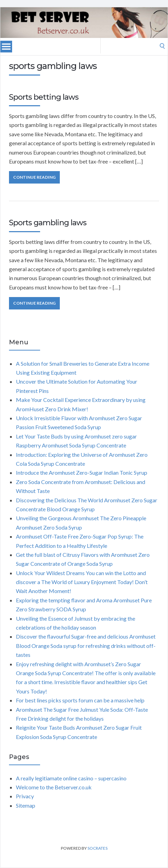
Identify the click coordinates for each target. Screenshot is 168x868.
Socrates (97, 848)
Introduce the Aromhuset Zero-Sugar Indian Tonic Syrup (82, 472)
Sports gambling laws (48, 223)
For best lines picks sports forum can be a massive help (80, 700)
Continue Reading (34, 177)
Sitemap (26, 805)
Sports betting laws (44, 97)
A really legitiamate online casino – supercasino (71, 778)
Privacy (25, 796)
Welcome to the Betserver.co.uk (54, 787)
